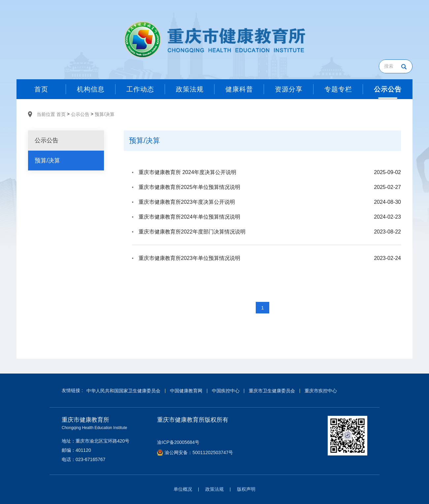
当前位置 (46, 114)
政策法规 (214, 489)
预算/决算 (105, 114)
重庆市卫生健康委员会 (272, 391)
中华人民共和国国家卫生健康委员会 (123, 391)
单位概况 (183, 489)
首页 (61, 114)
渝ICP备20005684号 (178, 442)
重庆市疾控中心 (321, 391)
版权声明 (246, 489)
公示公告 (80, 114)
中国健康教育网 (186, 391)
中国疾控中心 (226, 391)
